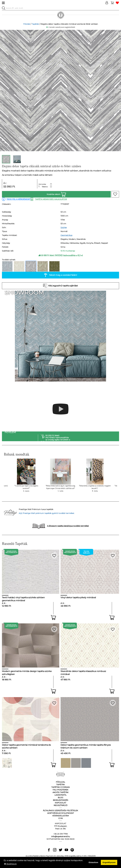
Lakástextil (61, 795)
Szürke (64, 227)
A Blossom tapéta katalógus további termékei (68, 526)
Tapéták (35, 24)
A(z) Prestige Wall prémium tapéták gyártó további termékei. (47, 513)
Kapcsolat (61, 803)
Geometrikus (66, 235)
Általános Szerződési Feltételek (61, 811)
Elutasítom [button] (93, 862)
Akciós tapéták (61, 792)
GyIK (61, 818)
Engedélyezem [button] (109, 862)
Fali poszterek (61, 790)
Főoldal (27, 24)
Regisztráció (61, 805)
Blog (61, 798)
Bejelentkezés (61, 800)
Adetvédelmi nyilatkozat (61, 813)
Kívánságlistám (61, 816)
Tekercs (45, 187)
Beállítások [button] (10, 864)
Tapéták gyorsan (61, 787)
